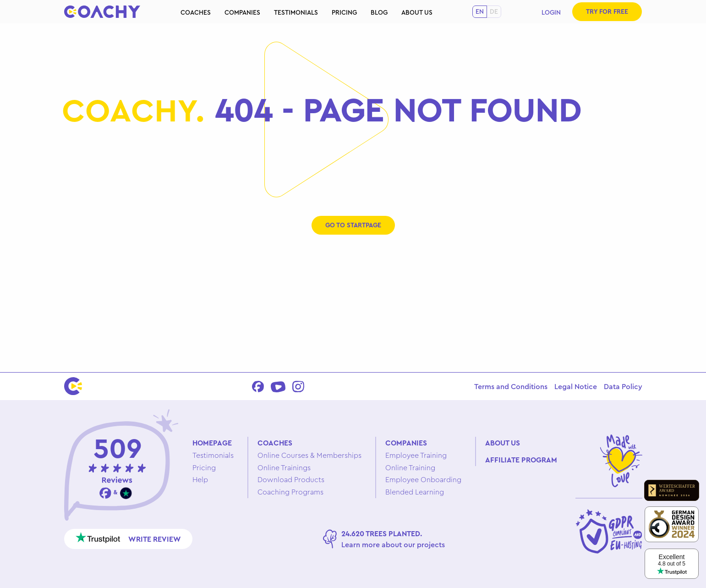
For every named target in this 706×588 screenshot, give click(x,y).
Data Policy (623, 386)
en (480, 11)
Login (551, 12)
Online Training (410, 467)
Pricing (344, 12)
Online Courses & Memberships (309, 455)
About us (417, 12)
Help (200, 479)
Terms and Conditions (511, 386)
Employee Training (416, 455)
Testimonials (296, 12)
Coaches (196, 12)
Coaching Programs (290, 492)
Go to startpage (353, 225)
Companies (242, 12)
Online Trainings (284, 467)
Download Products (291, 479)
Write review (129, 538)
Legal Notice (576, 386)
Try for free (607, 11)
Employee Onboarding (423, 479)
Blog (379, 12)
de (494, 11)
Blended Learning (415, 492)
